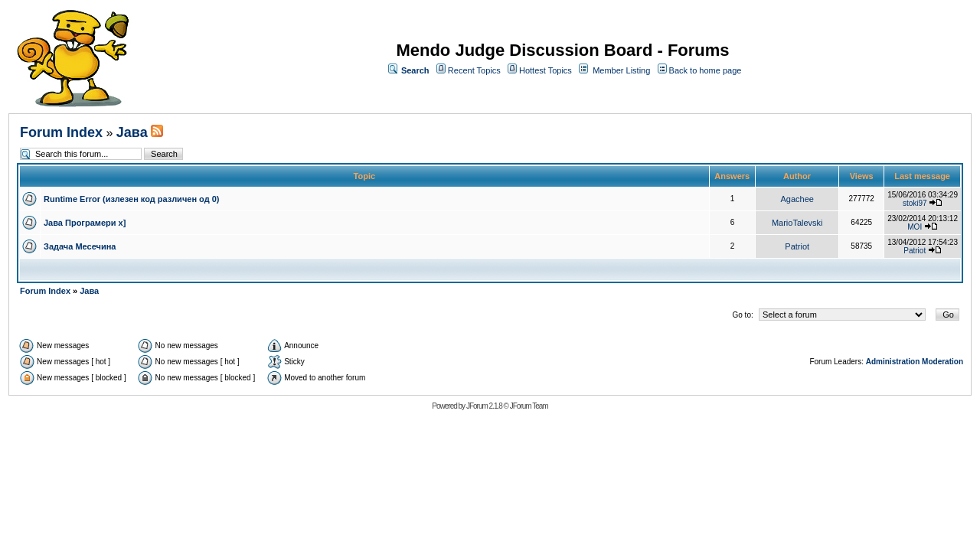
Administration (893, 362)
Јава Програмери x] (85, 223)
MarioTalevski (797, 223)
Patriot (797, 246)
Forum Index (61, 132)
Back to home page (706, 70)
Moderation (942, 362)
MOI (915, 227)
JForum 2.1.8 (484, 406)
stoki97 (915, 203)
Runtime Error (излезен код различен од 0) (131, 199)
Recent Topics (474, 70)
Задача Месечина (80, 246)
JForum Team (529, 406)
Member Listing (621, 70)
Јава (132, 132)
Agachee (797, 199)
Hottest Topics (546, 70)
